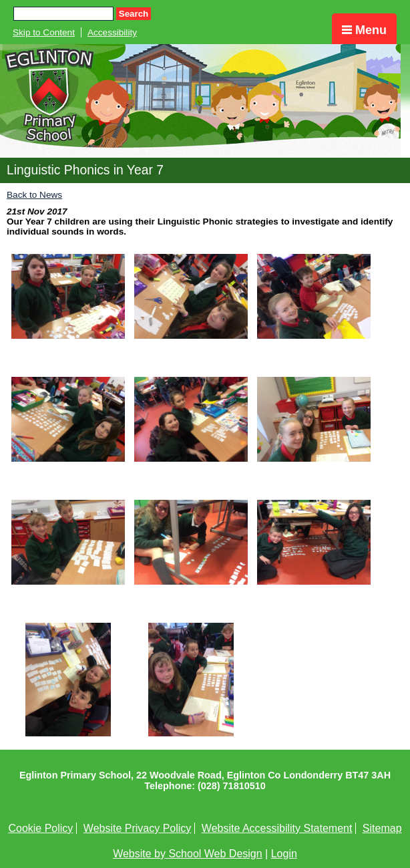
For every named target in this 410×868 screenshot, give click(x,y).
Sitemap (382, 828)
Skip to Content (44, 32)
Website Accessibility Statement (277, 828)
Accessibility (112, 32)
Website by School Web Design (188, 854)
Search (134, 14)
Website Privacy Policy (138, 828)
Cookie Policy (40, 828)
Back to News (34, 195)
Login (284, 854)
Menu (364, 30)
